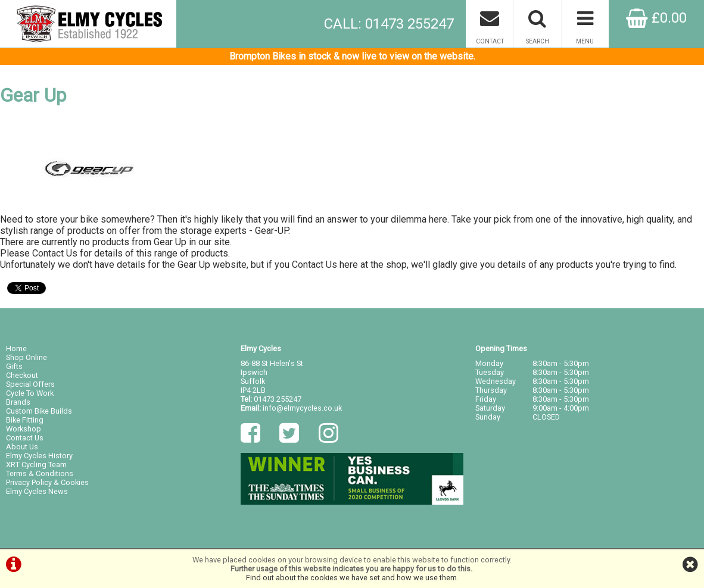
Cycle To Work (30, 393)
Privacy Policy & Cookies (47, 482)
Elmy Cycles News (37, 491)
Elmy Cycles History (39, 456)
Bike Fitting (25, 420)
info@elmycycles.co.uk (302, 408)
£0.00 (656, 18)
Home (16, 348)
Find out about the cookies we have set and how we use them (351, 578)
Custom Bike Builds (39, 411)
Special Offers (30, 384)
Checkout (22, 375)
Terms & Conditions (40, 473)
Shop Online (27, 357)
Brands (18, 402)
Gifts (14, 366)
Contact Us (55, 253)
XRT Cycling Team (36, 465)
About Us (22, 447)
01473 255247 (278, 399)
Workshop (24, 429)
